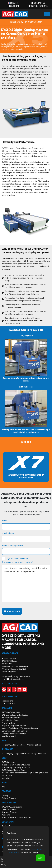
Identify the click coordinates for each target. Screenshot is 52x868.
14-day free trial (8, 703)
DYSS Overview (8, 762)
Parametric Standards (11, 718)
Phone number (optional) (13, 545)
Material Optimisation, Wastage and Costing (20, 728)
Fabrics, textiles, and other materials (16, 817)
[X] (9, 690)
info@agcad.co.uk (16, 679)
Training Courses (9, 798)
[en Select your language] (14, 3)
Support (14, 6)
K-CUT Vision (7, 775)
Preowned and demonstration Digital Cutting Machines (25, 773)
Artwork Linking (8, 723)
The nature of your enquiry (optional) (17, 562)
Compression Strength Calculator (15, 731)
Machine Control (9, 736)
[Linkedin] (19, 690)
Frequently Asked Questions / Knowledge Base (21, 745)
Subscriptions (7, 701)
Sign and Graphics (9, 812)
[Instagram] (14, 690)
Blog (4, 787)
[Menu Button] (47, 14)
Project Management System (14, 726)
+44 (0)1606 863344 (31, 22)
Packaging (6, 815)
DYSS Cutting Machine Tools (13, 770)
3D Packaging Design (11, 720)
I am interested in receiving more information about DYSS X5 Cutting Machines (26, 583)
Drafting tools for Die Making (14, 733)
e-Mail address (8, 533)
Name (5, 521)
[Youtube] (25, 690)
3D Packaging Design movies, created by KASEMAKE (24, 753)
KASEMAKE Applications (12, 807)
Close (41, 858)
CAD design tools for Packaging (15, 715)
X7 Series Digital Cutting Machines (16, 767)
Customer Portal (38, 6)
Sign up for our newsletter (17, 558)
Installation (6, 778)
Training (5, 796)
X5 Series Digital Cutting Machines (16, 765)
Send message (12, 611)
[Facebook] (4, 690)
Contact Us (38, 3)
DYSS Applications (9, 809)
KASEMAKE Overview (11, 712)
